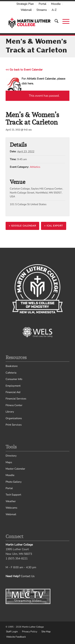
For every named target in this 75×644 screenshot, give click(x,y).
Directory (11, 456)
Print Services (14, 425)
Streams (42, 10)
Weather (11, 501)
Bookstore (12, 366)
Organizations (14, 418)
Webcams (11, 508)
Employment (13, 386)
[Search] (54, 21)
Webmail (26, 10)
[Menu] (64, 21)
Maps (9, 462)
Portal (42, 4)
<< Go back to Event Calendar (24, 70)
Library (10, 412)
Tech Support (13, 495)
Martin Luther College (33, 627)
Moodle (56, 4)
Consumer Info (14, 379)
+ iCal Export (54, 226)
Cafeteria (11, 373)
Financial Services (16, 399)
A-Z (54, 10)
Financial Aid (13, 392)
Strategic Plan (25, 4)
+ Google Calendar (22, 226)
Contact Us (28, 576)
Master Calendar (15, 469)
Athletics (35, 167)
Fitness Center (14, 405)
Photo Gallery (14, 482)
